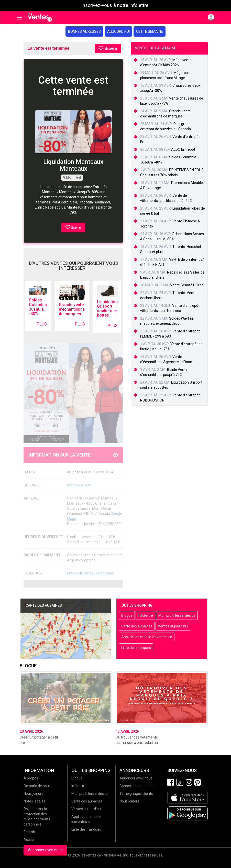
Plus (42, 324)
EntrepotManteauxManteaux (90, 573)
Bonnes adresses (84, 31)
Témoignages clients (136, 794)
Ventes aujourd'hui (173, 626)
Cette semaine (150, 31)
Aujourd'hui (118, 31)
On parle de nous (37, 786)
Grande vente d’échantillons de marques (72, 309)
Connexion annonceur (137, 786)
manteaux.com (79, 485)
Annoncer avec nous (45, 850)
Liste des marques (136, 648)
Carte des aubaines (137, 626)
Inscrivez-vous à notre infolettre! (115, 5)
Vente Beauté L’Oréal (187, 285)
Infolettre (145, 615)
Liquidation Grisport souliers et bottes (107, 309)
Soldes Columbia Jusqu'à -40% (38, 307)
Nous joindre (34, 794)
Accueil (29, 840)
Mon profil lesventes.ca (177, 615)
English (29, 832)
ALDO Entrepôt (183, 149)
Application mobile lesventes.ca (147, 637)
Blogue (127, 615)
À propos (31, 778)
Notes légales (34, 801)
